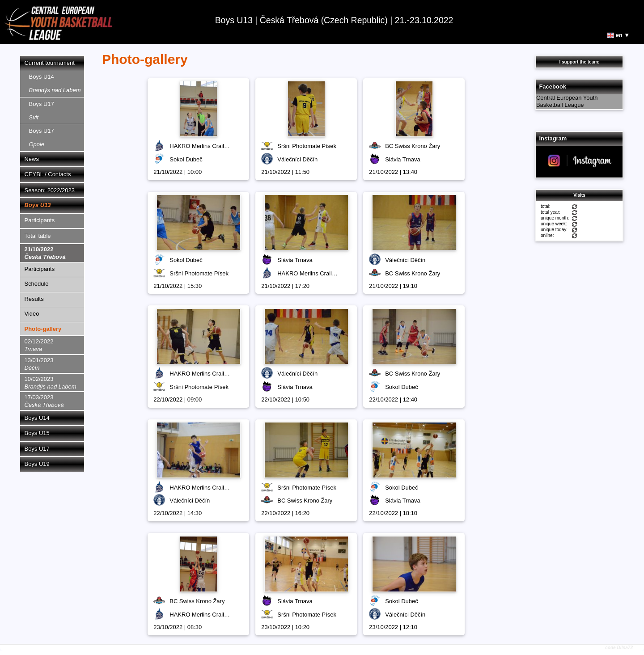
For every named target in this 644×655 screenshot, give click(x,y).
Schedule (37, 284)
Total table (38, 236)
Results (34, 299)
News (32, 159)
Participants (40, 220)
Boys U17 (42, 111)
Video (32, 314)
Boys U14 (55, 83)
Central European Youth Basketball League (567, 101)
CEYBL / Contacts (48, 174)
